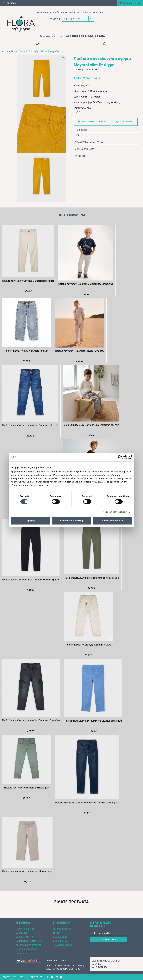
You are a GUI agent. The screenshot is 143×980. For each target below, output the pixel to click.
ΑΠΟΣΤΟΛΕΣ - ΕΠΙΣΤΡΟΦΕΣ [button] (107, 142)
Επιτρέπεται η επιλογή (71, 521)
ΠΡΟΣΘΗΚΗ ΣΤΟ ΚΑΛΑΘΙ (93, 122)
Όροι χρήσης (22, 933)
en (139, 3)
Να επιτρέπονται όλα (112, 521)
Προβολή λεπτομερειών (115, 512)
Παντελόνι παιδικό (21, 51)
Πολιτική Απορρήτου (26, 949)
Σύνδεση (11, 3)
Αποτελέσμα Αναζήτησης (28, 945)
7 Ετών (77, 112)
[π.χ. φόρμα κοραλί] (75, 19)
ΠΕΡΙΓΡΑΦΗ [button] (107, 130)
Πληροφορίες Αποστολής (29, 941)
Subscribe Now (109, 940)
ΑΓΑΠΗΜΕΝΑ (125, 122)
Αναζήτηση (54, 19)
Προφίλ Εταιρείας (25, 929)
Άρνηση (31, 521)
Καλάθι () (128, 3)
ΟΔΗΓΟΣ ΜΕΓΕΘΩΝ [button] (107, 149)
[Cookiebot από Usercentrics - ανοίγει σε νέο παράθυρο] (120, 457)
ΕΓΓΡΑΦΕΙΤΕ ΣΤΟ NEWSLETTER (101, 924)
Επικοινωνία (22, 953)
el (136, 3)
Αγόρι (5, 51)
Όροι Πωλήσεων (24, 937)
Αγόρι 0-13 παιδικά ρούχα (46, 51)
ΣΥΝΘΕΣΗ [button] (107, 156)
